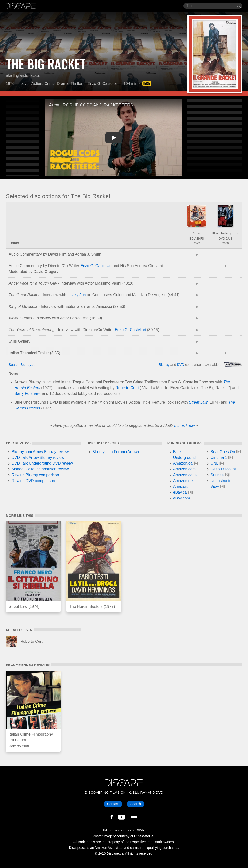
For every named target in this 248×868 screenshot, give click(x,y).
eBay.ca (180, 492)
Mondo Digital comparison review (40, 469)
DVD (181, 365)
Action (37, 84)
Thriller (76, 84)
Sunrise (217, 475)
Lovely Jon (77, 295)
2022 (197, 243)
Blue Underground (225, 233)
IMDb (140, 830)
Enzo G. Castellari (103, 84)
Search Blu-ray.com (23, 365)
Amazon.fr (182, 487)
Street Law (198, 402)
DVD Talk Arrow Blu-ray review (38, 457)
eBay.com (182, 498)
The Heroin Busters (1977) (92, 607)
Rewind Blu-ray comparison (35, 475)
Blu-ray (164, 365)
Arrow (197, 233)
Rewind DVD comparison (33, 481)
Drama (63, 84)
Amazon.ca (183, 463)
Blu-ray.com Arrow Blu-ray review (40, 452)
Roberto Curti (127, 388)
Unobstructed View (222, 484)
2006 (226, 243)
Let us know (184, 426)
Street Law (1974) (24, 607)
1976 (10, 84)
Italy (23, 84)
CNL (214, 463)
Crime (50, 84)
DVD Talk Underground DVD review (42, 463)
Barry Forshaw (27, 394)
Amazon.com (184, 469)
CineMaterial (144, 836)
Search (136, 804)
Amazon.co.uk (185, 475)
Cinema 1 (219, 457)
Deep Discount (223, 469)
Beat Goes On (223, 452)
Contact (113, 804)
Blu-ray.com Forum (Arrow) (116, 452)
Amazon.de (183, 481)
